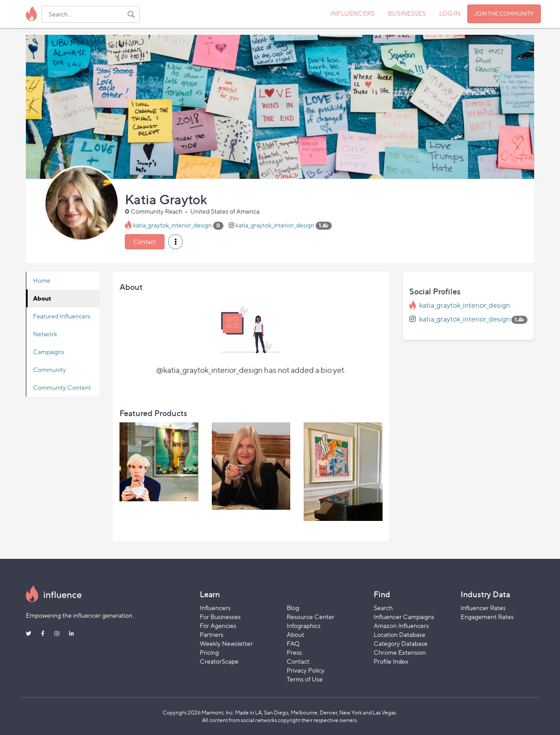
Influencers (215, 608)
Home (42, 280)
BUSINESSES (407, 13)
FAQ (293, 643)
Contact (145, 242)
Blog (293, 608)
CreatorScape (219, 661)
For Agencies (218, 626)
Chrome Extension (400, 652)
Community (49, 370)
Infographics (304, 626)
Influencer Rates (483, 608)
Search (383, 608)
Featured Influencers (62, 316)
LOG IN (450, 13)
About (42, 298)
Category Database (401, 643)
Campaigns (49, 352)
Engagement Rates (487, 617)
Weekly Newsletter (226, 643)
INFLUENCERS (352, 13)
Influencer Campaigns (404, 617)
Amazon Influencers (401, 626)
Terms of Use (305, 679)
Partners (212, 634)
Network (45, 334)
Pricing (209, 652)
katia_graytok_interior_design (172, 225)
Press (294, 652)
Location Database (399, 634)
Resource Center (311, 617)
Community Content (62, 387)
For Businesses (220, 617)
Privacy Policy (306, 670)
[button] (175, 242)
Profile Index (391, 661)
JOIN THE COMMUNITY (504, 14)
